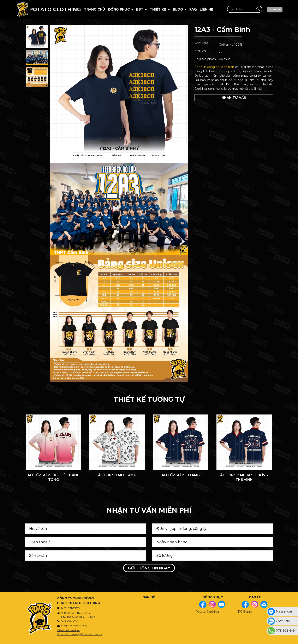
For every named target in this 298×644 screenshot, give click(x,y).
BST (140, 9)
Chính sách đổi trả (92, 634)
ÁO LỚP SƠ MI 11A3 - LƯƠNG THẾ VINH (244, 477)
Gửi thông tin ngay (149, 568)
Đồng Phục (119, 9)
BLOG (178, 9)
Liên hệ (206, 9)
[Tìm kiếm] (258, 9)
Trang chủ (95, 9)
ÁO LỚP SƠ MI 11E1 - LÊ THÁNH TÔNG (54, 477)
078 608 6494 (70, 621)
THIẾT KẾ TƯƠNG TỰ (149, 399)
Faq (193, 9)
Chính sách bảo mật (68, 634)
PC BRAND (275, 10)
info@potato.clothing (74, 625)
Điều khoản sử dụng (69, 630)
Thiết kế (159, 9)
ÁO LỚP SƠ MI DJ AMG (117, 475)
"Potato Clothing (207, 612)
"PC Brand (244, 612)
